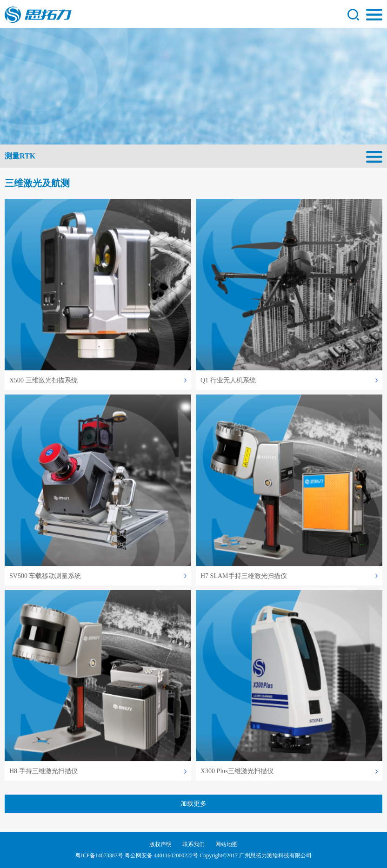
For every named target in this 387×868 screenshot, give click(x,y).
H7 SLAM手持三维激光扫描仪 (244, 576)
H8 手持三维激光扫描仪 (43, 771)
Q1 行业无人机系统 (228, 380)
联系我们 (193, 844)
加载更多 (193, 804)
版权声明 (160, 844)
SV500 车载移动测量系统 (45, 576)
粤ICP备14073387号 (99, 855)
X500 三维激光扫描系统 (43, 380)
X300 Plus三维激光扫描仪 (237, 771)
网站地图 (227, 844)
